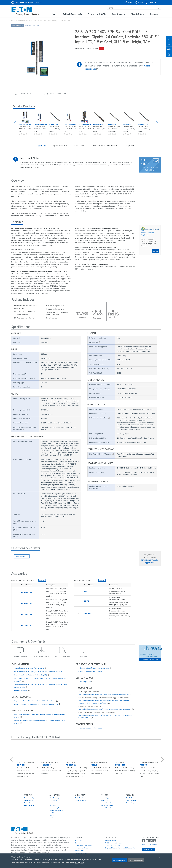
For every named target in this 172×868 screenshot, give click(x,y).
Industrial (53, 815)
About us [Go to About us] (78, 840)
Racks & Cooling (118, 14)
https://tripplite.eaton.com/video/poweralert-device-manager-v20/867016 (104, 709)
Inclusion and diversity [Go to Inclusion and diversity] (83, 845)
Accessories (80, 146)
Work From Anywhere (56, 798)
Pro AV (52, 813)
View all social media (149, 844)
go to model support (151, 660)
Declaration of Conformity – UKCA (90, 672)
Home (13, 21)
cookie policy (80, 862)
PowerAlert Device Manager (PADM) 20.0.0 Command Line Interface (38, 672)
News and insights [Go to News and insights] (82, 853)
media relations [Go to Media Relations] (110, 840)
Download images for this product (90, 728)
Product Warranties (107, 803)
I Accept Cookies (119, 860)
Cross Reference (131, 800)
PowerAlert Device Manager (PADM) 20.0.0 (29, 668)
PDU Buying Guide (84, 682)
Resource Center (29, 805)
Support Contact (106, 808)
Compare (42, 580)
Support (154, 14)
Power (54, 14)
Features (41, 146)
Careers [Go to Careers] (78, 843)
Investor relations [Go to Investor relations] (82, 848)
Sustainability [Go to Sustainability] (80, 850)
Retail (51, 818)
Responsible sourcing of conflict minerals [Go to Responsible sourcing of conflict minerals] (120, 848)
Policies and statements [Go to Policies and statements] (113, 843)
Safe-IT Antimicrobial (56, 810)
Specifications (60, 146)
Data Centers (54, 800)
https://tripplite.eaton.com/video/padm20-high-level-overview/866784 (103, 694)
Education (53, 805)
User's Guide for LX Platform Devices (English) (30, 675)
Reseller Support (131, 798)
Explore (156, 251)
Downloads (104, 800)
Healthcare (53, 803)
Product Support (106, 798)
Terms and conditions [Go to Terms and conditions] (113, 845)
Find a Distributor (80, 800)
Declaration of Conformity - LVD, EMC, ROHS (93, 668)
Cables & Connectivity (73, 14)
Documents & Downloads (106, 146)
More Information (136, 860)
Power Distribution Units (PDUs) (45, 21)
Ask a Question (22, 556)
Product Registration (107, 805)
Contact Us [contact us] (148, 849)
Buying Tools (28, 803)
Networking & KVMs (97, 14)
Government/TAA (55, 808)
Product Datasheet (21, 691)
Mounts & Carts (138, 14)
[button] (16, 123)
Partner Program (131, 803)
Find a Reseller (79, 798)
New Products (28, 800)
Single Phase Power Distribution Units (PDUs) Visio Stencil (35, 701)
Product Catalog (24, 21)
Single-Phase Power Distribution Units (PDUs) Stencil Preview (36, 704)
